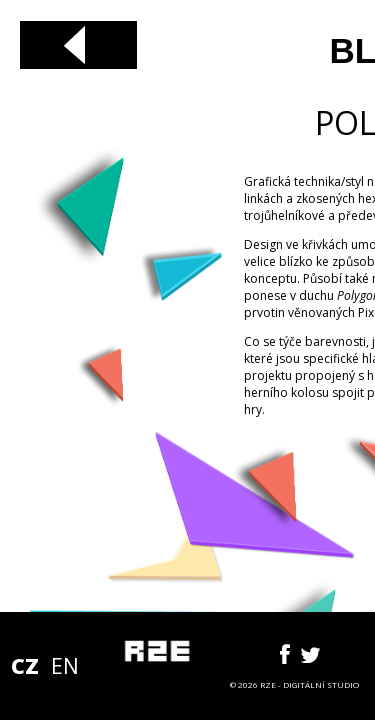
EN (65, 666)
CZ (25, 666)
